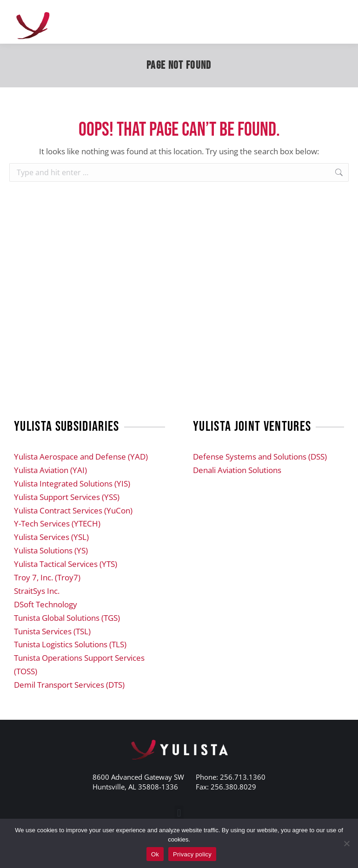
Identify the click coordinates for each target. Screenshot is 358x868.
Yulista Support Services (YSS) (67, 497)
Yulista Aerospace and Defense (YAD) (81, 457)
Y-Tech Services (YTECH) (57, 523)
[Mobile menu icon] (339, 22)
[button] (179, 813)
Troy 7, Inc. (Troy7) (47, 577)
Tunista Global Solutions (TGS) (67, 618)
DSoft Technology (46, 604)
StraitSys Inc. (37, 591)
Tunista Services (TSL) (52, 631)
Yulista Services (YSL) (51, 537)
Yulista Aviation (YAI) (50, 470)
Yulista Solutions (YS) (51, 550)
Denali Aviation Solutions (237, 470)
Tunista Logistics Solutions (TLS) (70, 644)
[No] (346, 843)
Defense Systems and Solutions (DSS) (260, 457)
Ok (155, 854)
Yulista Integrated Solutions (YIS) (72, 483)
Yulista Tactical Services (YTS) (66, 564)
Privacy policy (192, 854)
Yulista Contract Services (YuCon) (73, 510)
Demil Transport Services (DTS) (69, 685)
